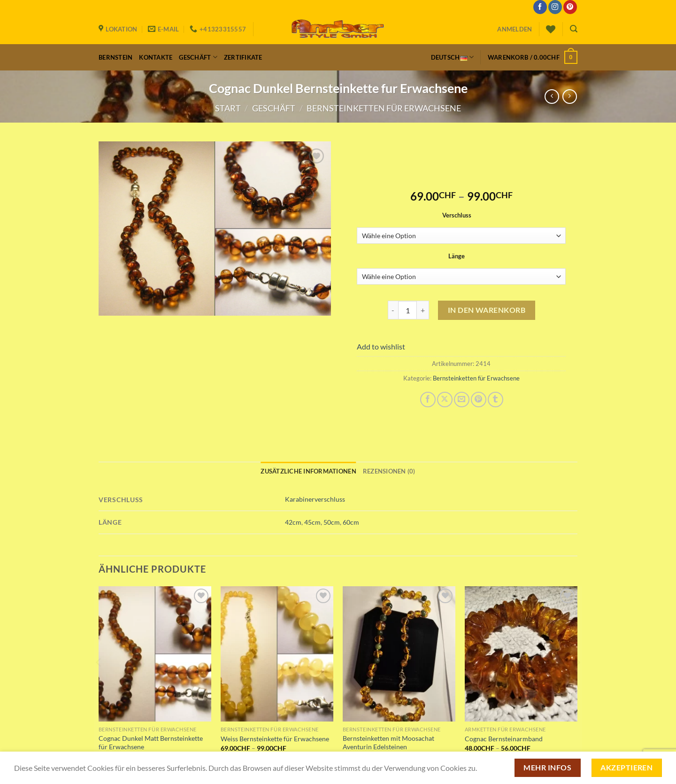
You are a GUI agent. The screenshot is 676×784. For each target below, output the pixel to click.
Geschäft (198, 57)
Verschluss (457, 216)
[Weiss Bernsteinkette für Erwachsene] (277, 654)
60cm (351, 522)
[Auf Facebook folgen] (540, 7)
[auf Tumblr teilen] (495, 400)
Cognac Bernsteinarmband (504, 739)
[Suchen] (574, 29)
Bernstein (115, 57)
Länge (457, 256)
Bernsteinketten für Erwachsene (384, 108)
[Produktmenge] (407, 310)
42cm (293, 522)
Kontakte (156, 57)
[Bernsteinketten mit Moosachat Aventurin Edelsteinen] (399, 654)
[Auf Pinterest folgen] (570, 7)
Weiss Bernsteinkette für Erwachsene (275, 739)
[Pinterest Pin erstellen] (479, 400)
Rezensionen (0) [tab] (389, 471)
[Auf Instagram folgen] (555, 7)
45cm (312, 522)
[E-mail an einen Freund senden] (462, 400)
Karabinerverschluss (315, 499)
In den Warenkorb (487, 310)
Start (228, 108)
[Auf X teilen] (445, 400)
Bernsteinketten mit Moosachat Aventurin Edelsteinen (388, 743)
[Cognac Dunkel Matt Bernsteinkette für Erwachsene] (155, 654)
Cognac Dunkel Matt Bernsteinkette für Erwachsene (151, 743)
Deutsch (452, 57)
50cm (332, 522)
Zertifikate (243, 57)
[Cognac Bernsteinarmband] (521, 654)
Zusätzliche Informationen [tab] (308, 471)
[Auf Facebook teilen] (428, 400)
